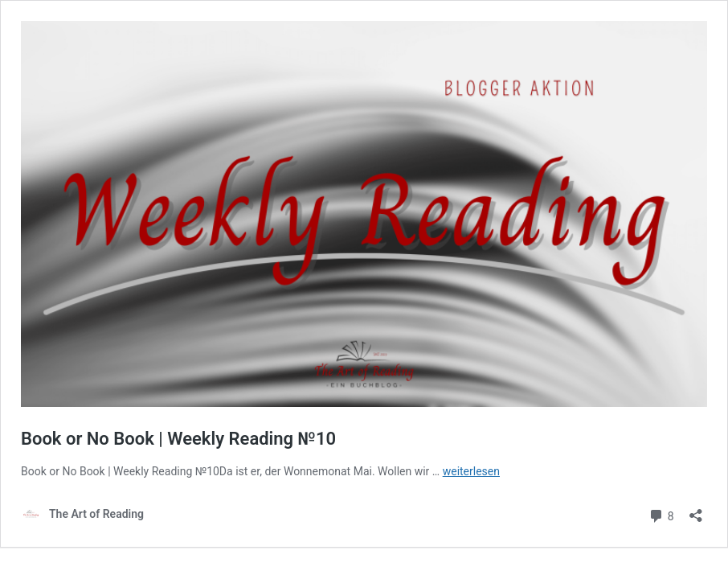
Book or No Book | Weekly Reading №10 (178, 439)
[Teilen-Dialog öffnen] (696, 510)
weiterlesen (471, 471)
